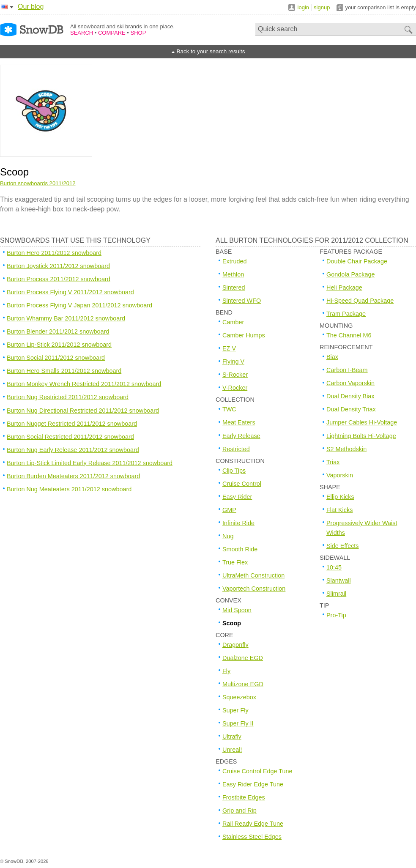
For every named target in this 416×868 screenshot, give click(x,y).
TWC (229, 409)
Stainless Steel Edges (252, 837)
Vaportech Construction (254, 589)
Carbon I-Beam (347, 370)
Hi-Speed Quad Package (360, 301)
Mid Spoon (237, 610)
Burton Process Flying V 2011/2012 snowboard (70, 292)
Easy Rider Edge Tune (253, 784)
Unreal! (232, 750)
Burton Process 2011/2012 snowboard (59, 279)
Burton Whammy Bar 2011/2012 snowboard (66, 318)
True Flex (235, 562)
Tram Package (346, 314)
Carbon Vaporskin (350, 383)
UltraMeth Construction (253, 575)
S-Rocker (235, 375)
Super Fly (235, 710)
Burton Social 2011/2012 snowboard (56, 358)
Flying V (233, 361)
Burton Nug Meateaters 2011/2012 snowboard (69, 489)
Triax (333, 462)
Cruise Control (242, 484)
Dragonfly (235, 645)
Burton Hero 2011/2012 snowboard (54, 253)
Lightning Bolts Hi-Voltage (361, 436)
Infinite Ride (238, 523)
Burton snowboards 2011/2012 (38, 183)
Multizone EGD (243, 684)
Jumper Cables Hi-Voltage (362, 422)
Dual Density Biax (350, 396)
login (303, 7)
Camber (233, 322)
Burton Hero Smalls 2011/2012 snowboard (64, 371)
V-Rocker (235, 388)
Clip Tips (234, 471)
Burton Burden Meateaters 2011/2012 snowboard (73, 476)
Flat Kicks (339, 510)
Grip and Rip (239, 810)
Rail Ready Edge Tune (253, 824)
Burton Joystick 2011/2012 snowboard (58, 266)
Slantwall (339, 580)
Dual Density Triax (351, 409)
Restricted (236, 449)
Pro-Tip (336, 615)
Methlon (233, 274)
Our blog (31, 7)
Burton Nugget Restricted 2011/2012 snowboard (72, 424)
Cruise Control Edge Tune (257, 771)
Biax (332, 357)
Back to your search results (211, 51)
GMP (229, 510)
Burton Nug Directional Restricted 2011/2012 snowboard (83, 411)
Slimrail (336, 594)
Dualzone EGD (243, 658)
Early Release (241, 436)
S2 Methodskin (346, 449)
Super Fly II (238, 723)
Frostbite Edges (244, 797)
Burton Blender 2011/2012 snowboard (58, 331)
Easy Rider (237, 497)
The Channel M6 (349, 335)
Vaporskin (340, 475)
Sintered (234, 288)
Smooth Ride (240, 549)
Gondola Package (350, 274)
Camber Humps (244, 335)
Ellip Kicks (340, 497)
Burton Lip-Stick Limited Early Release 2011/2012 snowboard (90, 463)
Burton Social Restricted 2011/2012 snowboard (70, 437)
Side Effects (343, 546)
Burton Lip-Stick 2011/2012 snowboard (59, 345)
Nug (228, 536)
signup (322, 7)
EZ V (229, 348)
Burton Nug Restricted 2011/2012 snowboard (68, 397)
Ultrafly (232, 737)
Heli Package (344, 288)
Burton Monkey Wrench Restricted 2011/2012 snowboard (84, 384)
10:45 (334, 567)
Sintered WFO (242, 301)
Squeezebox (239, 697)
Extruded (235, 261)
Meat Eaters (239, 422)
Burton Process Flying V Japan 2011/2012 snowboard (79, 305)
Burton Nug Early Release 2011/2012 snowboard (73, 450)
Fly (226, 671)
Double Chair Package (357, 261)
